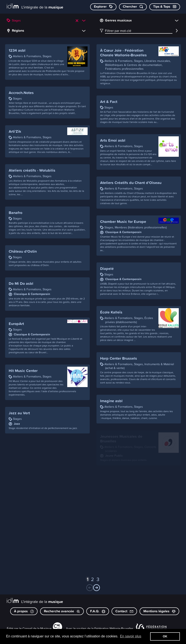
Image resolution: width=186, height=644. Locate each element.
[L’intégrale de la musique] (35, 6)
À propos (24, 611)
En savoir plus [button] (131, 636)
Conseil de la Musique (37, 628)
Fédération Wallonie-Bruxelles (114, 628)
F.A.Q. (98, 611)
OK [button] (165, 636)
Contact (124, 611)
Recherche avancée (62, 611)
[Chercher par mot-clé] (133, 7)
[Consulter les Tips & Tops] (165, 7)
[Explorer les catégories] (103, 7)
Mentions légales (159, 611)
